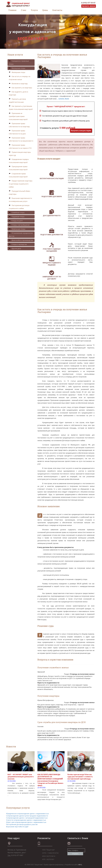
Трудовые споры (17, 217)
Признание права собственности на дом (17, 132)
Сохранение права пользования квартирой (18, 175)
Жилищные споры (17, 68)
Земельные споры (17, 229)
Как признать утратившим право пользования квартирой (21, 108)
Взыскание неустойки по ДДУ (17, 827)
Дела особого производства (21, 240)
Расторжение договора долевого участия (22, 824)
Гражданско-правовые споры (19, 63)
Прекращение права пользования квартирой (18, 168)
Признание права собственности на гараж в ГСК (20, 147)
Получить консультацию (81, 131)
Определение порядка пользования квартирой (19, 161)
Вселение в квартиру (18, 84)
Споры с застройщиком (19, 225)
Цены (45, 10)
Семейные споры (17, 213)
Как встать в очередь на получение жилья (19, 78)
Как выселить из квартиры (20, 88)
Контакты (57, 10)
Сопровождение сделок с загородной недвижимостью (27, 818)
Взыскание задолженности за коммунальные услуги (20, 200)
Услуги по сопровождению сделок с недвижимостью (26, 820)
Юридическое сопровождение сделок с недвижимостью (27, 814)
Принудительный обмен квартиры (19, 193)
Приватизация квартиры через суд (20, 154)
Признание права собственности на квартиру (19, 125)
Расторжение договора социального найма (19, 207)
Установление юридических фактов (21, 235)
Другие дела (15, 249)
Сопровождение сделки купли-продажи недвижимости (27, 816)
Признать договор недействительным (17, 101)
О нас (24, 10)
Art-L (80, 865)
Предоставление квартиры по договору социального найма (21, 184)
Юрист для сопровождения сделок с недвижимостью (26, 822)
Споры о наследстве (18, 244)
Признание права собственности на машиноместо (21, 139)
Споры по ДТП (16, 221)
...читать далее (63, 99)
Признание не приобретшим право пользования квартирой (18, 116)
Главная (12, 10)
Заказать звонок (89, 6)
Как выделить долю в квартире (18, 93)
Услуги (34, 10)
